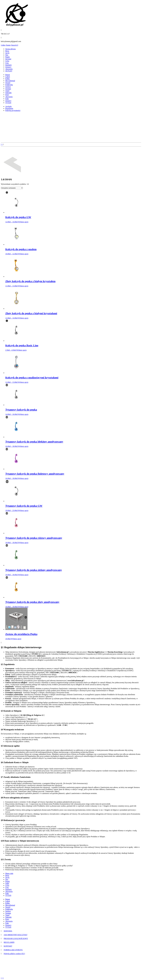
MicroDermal (10, 81)
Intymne (8, 59)
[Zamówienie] (12, 188)
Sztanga (8, 89)
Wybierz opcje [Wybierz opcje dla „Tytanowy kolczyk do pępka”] (23, 414)
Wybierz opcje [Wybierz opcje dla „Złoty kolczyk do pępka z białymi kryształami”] (23, 318)
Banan (8, 75)
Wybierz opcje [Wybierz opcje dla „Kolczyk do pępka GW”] (23, 222)
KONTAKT (8, 946)
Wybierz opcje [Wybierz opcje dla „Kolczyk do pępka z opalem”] (23, 254)
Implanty (9, 65)
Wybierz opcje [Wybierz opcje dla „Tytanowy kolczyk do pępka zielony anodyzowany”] (23, 575)
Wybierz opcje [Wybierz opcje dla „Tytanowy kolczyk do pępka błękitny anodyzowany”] (23, 446)
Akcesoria (9, 69)
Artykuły (9, 106)
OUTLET (9, 71)
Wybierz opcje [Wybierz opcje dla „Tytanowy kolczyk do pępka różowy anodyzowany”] (23, 543)
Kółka (7, 79)
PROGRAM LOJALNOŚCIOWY (16, 939)
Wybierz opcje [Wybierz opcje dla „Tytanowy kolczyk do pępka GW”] (23, 510)
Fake (7, 99)
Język (7, 53)
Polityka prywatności (13, 110)
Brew (7, 51)
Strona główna (10, 49)
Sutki (7, 883)
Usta (7, 63)
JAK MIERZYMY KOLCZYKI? (16, 935)
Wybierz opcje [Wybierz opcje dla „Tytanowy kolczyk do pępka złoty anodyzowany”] (23, 607)
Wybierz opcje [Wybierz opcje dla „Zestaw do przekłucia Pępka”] (16, 639)
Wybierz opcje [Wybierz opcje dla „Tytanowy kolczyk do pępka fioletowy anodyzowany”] (23, 478)
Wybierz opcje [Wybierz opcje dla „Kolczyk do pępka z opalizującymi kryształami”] (23, 382)
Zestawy (8, 67)
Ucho (7, 61)
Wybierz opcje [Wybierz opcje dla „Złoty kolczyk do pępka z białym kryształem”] (23, 286)
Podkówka (9, 85)
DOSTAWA (8, 931)
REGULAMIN (9, 942)
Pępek (7, 57)
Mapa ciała (9, 873)
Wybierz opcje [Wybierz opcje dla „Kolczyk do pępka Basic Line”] (21, 350)
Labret (8, 77)
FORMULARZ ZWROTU (13, 950)
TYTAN (8, 103)
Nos (7, 55)
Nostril (8, 83)
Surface (8, 87)
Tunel (7, 91)
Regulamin (9, 108)
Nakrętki (8, 93)
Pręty (7, 95)
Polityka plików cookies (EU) (14, 954)
